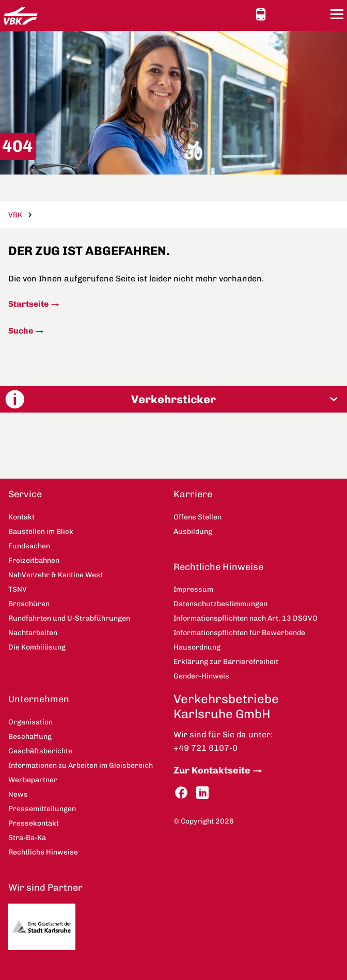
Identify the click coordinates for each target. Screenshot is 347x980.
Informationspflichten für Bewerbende (239, 633)
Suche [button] (318, 14)
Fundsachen (29, 546)
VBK (15, 215)
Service (25, 494)
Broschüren (29, 604)
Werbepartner (33, 780)
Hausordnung (197, 647)
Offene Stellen (198, 517)
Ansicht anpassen (280, 14)
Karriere (193, 494)
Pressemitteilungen (42, 809)
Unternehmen (39, 699)
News (18, 794)
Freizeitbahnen (34, 560)
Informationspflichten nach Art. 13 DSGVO (246, 618)
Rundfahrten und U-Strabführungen (69, 618)
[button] (174, 399)
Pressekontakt (34, 823)
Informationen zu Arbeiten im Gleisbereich (81, 765)
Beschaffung (30, 737)
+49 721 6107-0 (206, 748)
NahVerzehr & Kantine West (56, 575)
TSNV (18, 589)
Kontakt (299, 14)
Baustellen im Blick (41, 532)
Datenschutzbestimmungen (220, 604)
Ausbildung (193, 532)
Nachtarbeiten (33, 633)
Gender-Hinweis (201, 676)
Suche (21, 331)
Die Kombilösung (37, 647)
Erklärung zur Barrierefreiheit (226, 662)
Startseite (28, 304)
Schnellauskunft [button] (261, 14)
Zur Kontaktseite (212, 770)
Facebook (181, 793)
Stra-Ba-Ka (27, 838)
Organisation (30, 722)
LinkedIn (202, 793)
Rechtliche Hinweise (218, 567)
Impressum (193, 589)
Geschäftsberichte (40, 751)
